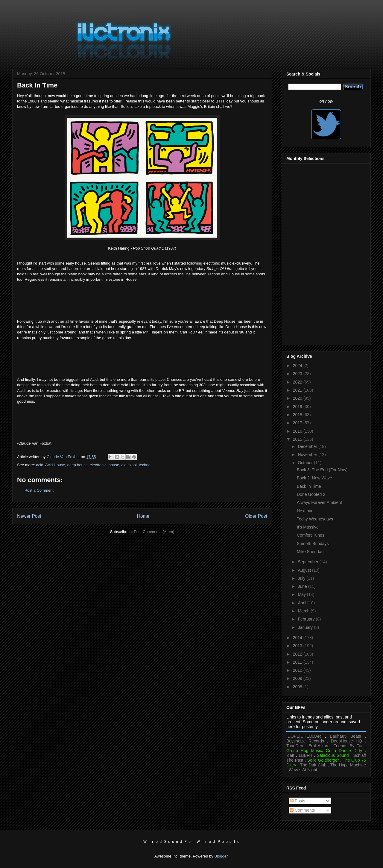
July (302, 578)
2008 (298, 687)
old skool (129, 465)
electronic (98, 465)
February (307, 619)
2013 (298, 646)
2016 (298, 431)
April (303, 603)
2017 (298, 423)
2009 (298, 678)
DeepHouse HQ (346, 741)
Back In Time (309, 486)
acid (40, 465)
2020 (298, 398)
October (306, 463)
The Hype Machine (348, 765)
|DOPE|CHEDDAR (304, 736)
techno (145, 465)
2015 (298, 439)
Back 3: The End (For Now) (322, 470)
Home (143, 516)
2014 (298, 638)
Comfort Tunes (311, 535)
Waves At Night (303, 770)
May (302, 594)
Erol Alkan (318, 746)
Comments (303, 810)
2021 (298, 390)
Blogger (221, 856)
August (305, 570)
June (303, 586)
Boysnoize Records (305, 741)
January (306, 627)
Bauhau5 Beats (345, 736)
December (308, 446)
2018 (298, 415)
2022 (298, 382)
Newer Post (29, 516)
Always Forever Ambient (319, 502)
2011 (298, 662)
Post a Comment (39, 490)
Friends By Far (348, 746)
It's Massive (308, 527)
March (304, 611)
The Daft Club (313, 765)
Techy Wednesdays (315, 519)
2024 (298, 366)
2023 (298, 374)
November (308, 455)
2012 (298, 654)
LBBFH (306, 755)
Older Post (256, 516)
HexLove (305, 511)
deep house (77, 465)
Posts (298, 801)
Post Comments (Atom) (154, 532)
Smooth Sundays (313, 544)
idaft (290, 755)
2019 (298, 407)
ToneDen (295, 746)
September (308, 562)
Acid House (55, 465)
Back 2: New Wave (314, 478)
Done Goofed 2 (311, 494)
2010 (298, 670)
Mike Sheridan (310, 552)
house (114, 465)
